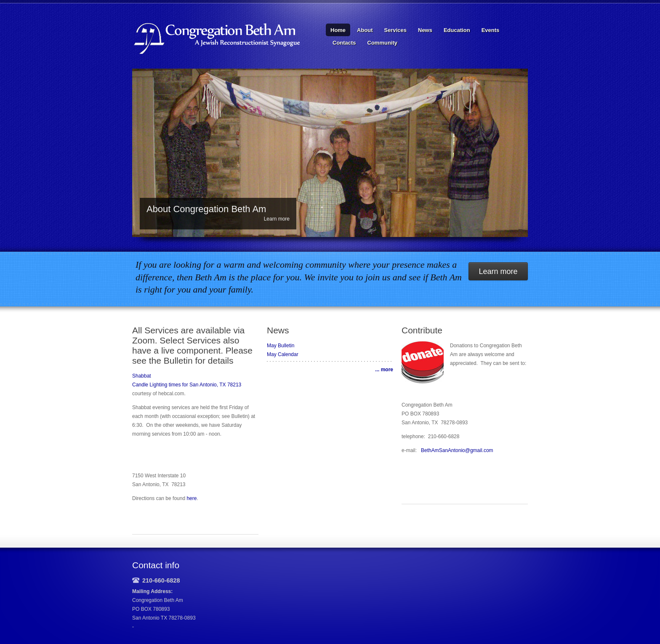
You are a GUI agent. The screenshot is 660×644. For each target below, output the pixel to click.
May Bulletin (281, 346)
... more (384, 370)
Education (457, 30)
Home (338, 30)
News (425, 30)
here (192, 498)
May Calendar (283, 354)
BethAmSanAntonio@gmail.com (457, 450)
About (365, 30)
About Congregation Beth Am (206, 209)
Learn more (277, 219)
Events (491, 30)
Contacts (344, 43)
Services (395, 30)
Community (382, 43)
